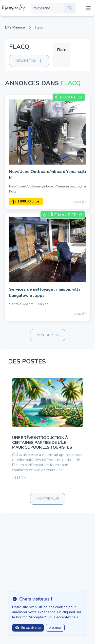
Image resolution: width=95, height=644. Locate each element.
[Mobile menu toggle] (88, 8)
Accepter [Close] (55, 628)
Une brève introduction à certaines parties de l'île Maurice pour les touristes (42, 443)
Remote (68, 97)
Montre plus (48, 335)
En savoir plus (28, 628)
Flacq (39, 27)
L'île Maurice (15, 27)
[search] (70, 8)
